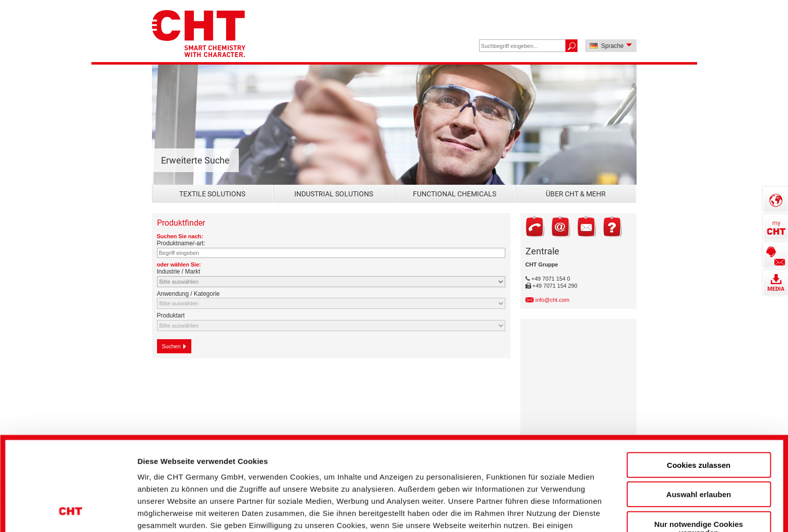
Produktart (171, 315)
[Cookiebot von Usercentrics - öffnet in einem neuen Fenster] (70, 507)
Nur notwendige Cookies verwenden (699, 443)
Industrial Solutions (334, 194)
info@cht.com (553, 300)
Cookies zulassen (699, 379)
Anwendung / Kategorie (189, 294)
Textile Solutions (212, 194)
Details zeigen (542, 507)
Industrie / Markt (179, 272)
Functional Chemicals (455, 194)
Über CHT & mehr (576, 194)
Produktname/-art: (181, 243)
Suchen (174, 346)
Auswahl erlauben (699, 409)
